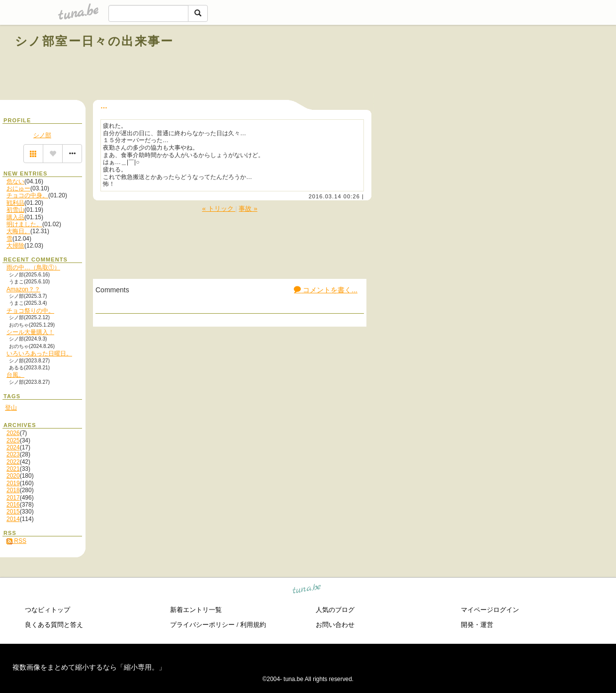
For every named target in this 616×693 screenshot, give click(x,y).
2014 (13, 519)
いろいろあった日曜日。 (39, 353)
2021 (13, 469)
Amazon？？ (23, 289)
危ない (15, 181)
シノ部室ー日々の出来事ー (94, 41)
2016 (13, 505)
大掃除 (15, 246)
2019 (13, 483)
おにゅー (18, 188)
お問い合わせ (335, 625)
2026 (13, 433)
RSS (16, 541)
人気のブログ (335, 610)
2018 (13, 490)
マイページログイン (490, 610)
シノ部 (42, 135)
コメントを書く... (326, 290)
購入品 (15, 217)
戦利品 (15, 203)
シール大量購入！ (30, 332)
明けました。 (24, 224)
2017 (13, 498)
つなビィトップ (47, 610)
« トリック (219, 209)
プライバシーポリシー (202, 625)
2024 (13, 447)
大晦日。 (18, 231)
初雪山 (15, 210)
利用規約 (253, 625)
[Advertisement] (488, 64)
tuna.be (307, 590)
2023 (13, 454)
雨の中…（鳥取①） (33, 267)
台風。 (15, 375)
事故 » (248, 209)
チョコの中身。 (27, 195)
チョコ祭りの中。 (30, 311)
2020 (13, 476)
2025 (13, 440)
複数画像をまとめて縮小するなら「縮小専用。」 (89, 667)
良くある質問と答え (54, 625)
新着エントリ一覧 (196, 610)
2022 (13, 462)
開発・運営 (477, 625)
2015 (13, 512)
